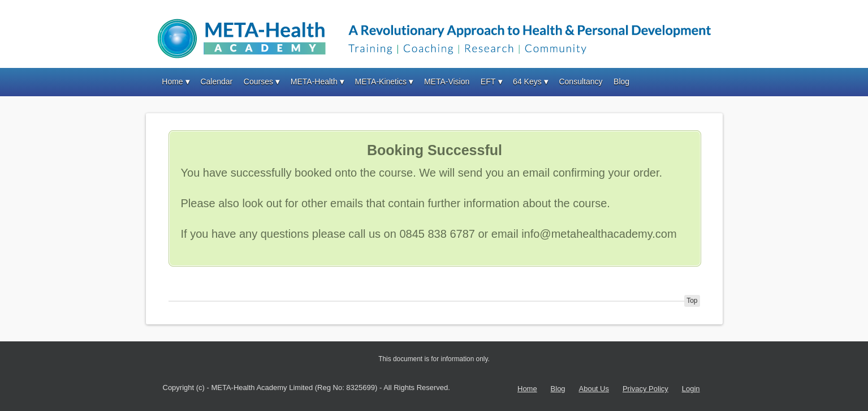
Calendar (216, 82)
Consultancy (580, 82)
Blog (621, 82)
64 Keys (527, 82)
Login (691, 389)
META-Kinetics (381, 82)
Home (172, 82)
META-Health (314, 82)
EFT (488, 82)
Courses (258, 82)
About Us (594, 389)
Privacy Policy (645, 389)
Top (692, 301)
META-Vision (447, 82)
